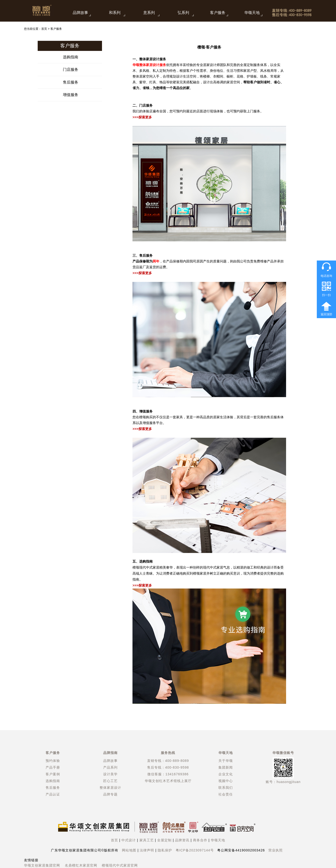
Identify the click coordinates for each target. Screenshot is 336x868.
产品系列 (110, 767)
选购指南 (71, 57)
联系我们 (226, 788)
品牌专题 (110, 794)
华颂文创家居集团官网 (42, 865)
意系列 (149, 13)
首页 (44, 29)
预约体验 (53, 761)
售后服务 (71, 82)
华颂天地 (252, 13)
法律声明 (147, 850)
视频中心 (226, 781)
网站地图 (129, 850)
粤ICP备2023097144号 (195, 850)
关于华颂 (226, 761)
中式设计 (129, 840)
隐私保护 (165, 850)
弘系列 (183, 13)
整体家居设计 (110, 788)
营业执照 (276, 850)
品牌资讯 (182, 840)
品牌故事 (80, 13)
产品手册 (53, 767)
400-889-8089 (177, 761)
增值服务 (71, 95)
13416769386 (177, 774)
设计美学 (110, 774)
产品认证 (53, 794)
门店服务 (71, 70)
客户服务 (218, 13)
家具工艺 (147, 840)
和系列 (115, 13)
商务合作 (200, 840)
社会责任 (226, 794)
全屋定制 (164, 840)
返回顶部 (326, 314)
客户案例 (53, 774)
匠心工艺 (110, 781)
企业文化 (226, 774)
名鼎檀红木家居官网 (81, 865)
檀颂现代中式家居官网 (120, 865)
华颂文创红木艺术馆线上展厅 (168, 781)
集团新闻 (226, 767)
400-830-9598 (177, 767)
